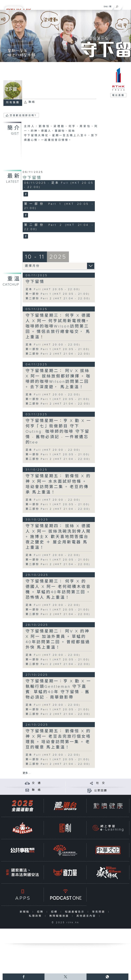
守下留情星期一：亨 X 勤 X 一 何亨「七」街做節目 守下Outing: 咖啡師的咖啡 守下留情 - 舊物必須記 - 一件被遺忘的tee (58, 432)
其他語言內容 (87, 916)
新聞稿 (25, 912)
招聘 (41, 912)
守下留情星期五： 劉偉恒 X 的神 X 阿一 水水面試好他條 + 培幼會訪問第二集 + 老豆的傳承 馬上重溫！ (58, 484)
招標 (55, 912)
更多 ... (27, 773)
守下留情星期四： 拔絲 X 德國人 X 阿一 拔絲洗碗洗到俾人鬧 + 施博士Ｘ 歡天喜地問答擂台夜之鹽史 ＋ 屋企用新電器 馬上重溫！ (58, 537)
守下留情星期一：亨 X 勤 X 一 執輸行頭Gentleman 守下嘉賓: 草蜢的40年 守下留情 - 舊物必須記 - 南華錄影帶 (58, 689)
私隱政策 (36, 916)
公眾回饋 (101, 791)
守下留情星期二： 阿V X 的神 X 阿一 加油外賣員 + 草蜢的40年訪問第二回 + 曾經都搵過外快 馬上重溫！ (58, 639)
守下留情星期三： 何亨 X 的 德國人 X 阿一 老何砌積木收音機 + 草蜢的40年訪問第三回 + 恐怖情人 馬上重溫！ (58, 589)
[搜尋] (117, 6)
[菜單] (126, 6)
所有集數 (13, 103)
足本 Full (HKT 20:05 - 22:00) (53, 289)
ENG (106, 7)
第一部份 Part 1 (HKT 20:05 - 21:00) (58, 294)
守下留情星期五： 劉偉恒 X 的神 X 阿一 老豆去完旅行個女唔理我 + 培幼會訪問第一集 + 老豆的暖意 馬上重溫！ (58, 739)
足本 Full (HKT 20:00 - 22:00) (53, 345)
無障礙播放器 (60, 916)
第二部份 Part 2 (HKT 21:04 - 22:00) (58, 299)
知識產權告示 (76, 912)
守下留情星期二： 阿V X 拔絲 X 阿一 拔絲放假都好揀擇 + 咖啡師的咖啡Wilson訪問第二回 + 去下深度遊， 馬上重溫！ (58, 379)
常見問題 (99, 912)
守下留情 (32, 178)
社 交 (101, 783)
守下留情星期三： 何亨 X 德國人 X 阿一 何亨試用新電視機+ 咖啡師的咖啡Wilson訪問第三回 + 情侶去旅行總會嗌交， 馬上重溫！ (58, 326)
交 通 (36, 783)
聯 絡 (36, 790)
